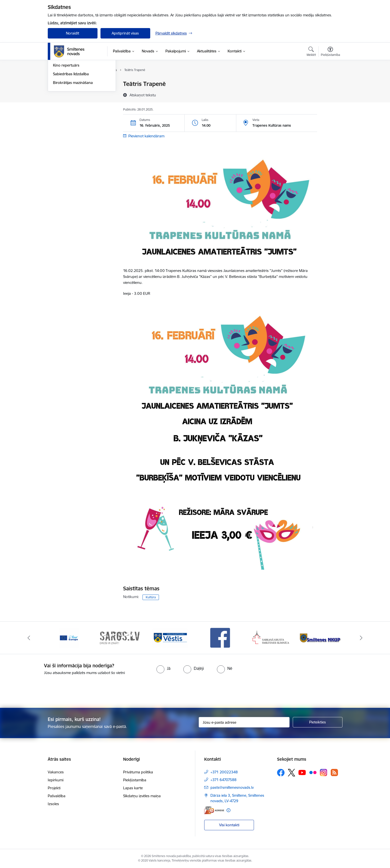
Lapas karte (133, 788)
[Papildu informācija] (228, 810)
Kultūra (151, 597)
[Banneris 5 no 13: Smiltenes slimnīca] (271, 637)
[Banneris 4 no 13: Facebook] (220, 637)
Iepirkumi (56, 780)
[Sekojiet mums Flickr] (313, 772)
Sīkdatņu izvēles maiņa (142, 796)
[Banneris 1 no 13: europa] (69, 637)
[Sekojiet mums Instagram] (324, 773)
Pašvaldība (57, 796)
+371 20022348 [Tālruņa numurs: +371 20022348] (224, 772)
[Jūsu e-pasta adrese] (244, 722)
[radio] (163, 668)
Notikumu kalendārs (70, 84)
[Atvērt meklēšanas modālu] (311, 52)
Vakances (56, 772)
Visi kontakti (229, 825)
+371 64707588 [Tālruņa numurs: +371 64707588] (223, 780)
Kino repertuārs (66, 119)
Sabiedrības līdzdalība (71, 127)
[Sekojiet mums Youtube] (302, 772)
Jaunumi (60, 93)
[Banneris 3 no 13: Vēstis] (170, 637)
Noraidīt (73, 33)
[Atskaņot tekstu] (143, 95)
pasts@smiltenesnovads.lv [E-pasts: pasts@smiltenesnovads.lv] (232, 787)
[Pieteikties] (318, 722)
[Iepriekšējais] (29, 638)
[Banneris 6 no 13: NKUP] (321, 637)
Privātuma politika (138, 772)
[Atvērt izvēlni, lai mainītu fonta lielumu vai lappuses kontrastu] (330, 52)
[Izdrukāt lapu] (330, 82)
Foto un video (65, 110)
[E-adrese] (214, 810)
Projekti (54, 788)
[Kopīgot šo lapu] (330, 94)
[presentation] (204, 689)
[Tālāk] (361, 638)
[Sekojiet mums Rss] (334, 773)
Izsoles (53, 804)
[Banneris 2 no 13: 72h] (120, 637)
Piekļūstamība (135, 780)
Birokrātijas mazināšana (73, 136)
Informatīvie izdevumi (71, 101)
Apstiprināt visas (125, 33)
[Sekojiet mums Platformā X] (292, 773)
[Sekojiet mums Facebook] (281, 773)
